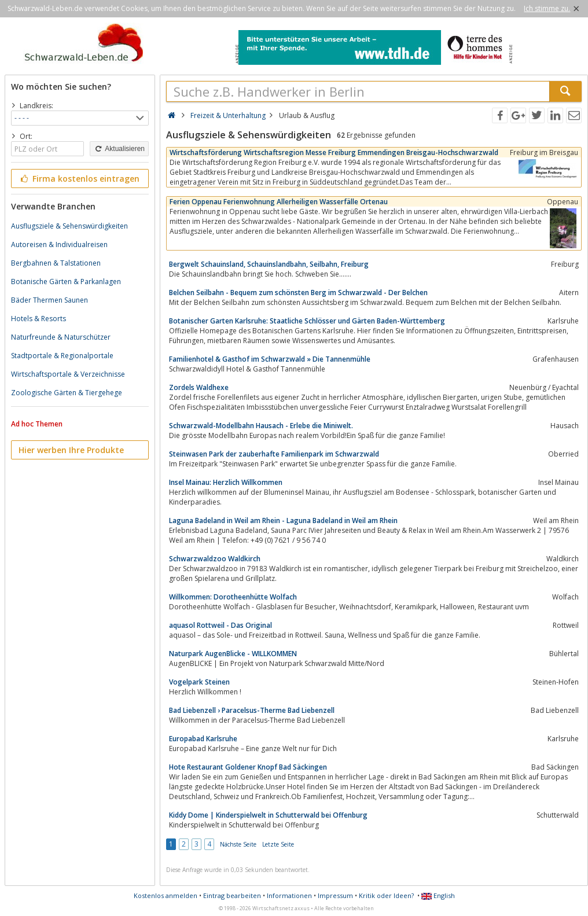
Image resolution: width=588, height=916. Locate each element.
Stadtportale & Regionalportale (62, 356)
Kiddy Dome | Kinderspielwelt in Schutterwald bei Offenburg (268, 815)
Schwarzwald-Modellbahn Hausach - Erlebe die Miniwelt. (261, 426)
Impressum (335, 895)
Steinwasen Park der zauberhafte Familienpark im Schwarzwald (274, 454)
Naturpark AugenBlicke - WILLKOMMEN (233, 654)
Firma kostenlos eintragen (79, 179)
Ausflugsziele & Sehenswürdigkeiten (69, 226)
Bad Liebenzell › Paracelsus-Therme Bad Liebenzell (252, 710)
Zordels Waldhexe (199, 387)
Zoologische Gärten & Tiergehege (67, 393)
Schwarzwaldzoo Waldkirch (215, 559)
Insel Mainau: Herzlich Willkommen (226, 482)
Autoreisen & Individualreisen (59, 244)
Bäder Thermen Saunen (49, 300)
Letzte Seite (278, 844)
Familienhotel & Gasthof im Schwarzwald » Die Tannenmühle (270, 359)
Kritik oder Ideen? (386, 895)
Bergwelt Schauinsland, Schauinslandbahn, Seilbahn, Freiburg (269, 264)
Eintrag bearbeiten (232, 895)
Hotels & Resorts (38, 319)
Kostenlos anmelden (166, 895)
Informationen (289, 895)
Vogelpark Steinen (199, 682)
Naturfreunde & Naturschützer (61, 337)
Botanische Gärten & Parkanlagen (66, 282)
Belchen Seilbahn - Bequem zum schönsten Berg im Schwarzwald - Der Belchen (298, 293)
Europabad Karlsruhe (203, 739)
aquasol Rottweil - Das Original (220, 625)
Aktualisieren (119, 149)
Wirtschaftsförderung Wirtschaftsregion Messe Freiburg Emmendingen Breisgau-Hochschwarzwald (334, 152)
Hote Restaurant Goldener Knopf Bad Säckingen (248, 767)
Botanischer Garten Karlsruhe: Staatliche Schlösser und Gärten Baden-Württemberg (307, 321)
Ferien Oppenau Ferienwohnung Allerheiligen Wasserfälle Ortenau (279, 202)
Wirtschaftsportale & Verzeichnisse (68, 374)
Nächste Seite (238, 844)
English (438, 895)
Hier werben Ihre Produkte (71, 450)
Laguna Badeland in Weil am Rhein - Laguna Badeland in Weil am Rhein (283, 520)
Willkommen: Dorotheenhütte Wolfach (233, 597)
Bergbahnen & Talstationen (56, 263)
